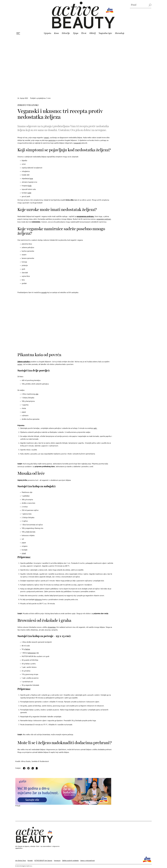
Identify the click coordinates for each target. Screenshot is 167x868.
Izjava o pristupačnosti (87, 856)
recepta (44, 288)
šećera (28, 645)
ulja (37, 390)
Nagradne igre (105, 29)
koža (30, 181)
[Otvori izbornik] (18, 29)
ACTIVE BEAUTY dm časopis (43, 856)
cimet (24, 549)
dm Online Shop (21, 856)
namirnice (52, 136)
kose (31, 174)
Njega (76, 29)
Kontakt (30, 856)
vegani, (47, 133)
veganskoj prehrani (104, 215)
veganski (77, 139)
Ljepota (48, 29)
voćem (20, 360)
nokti (29, 188)
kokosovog (32, 649)
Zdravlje (66, 29)
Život (84, 29)
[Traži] (141, 5)
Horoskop (120, 29)
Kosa (56, 29)
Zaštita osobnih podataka (70, 856)
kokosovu (38, 595)
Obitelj (92, 29)
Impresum (57, 856)
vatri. (95, 424)
